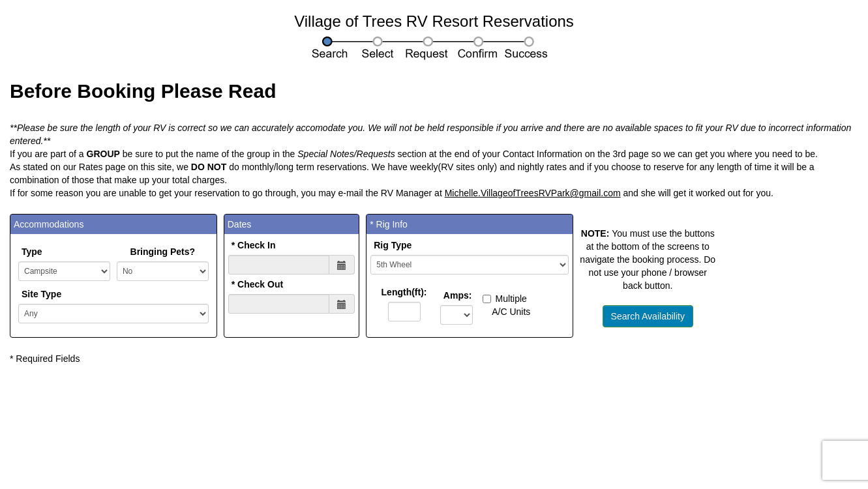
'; (113, 314)
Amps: (456, 295)
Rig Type (393, 245)
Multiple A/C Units (507, 305)
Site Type (41, 294)
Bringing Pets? (163, 252)
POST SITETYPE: (64, 271)
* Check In (254, 245)
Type (32, 252)
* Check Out (257, 284)
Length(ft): (404, 292)
